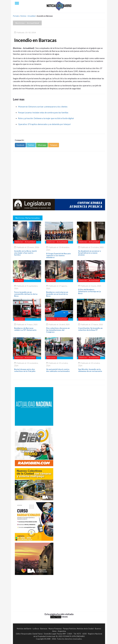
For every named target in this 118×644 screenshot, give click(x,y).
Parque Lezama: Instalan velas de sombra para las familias (43, 112)
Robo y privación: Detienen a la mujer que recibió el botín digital (46, 118)
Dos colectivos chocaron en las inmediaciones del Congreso (58, 330)
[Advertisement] (59, 173)
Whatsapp (42, 145)
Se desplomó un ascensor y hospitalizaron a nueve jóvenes (90, 253)
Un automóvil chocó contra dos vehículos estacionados (58, 370)
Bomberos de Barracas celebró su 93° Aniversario (25, 329)
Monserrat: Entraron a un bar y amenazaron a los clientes (43, 107)
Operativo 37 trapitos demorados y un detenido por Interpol (44, 124)
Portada (16, 16)
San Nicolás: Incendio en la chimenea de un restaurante (90, 370)
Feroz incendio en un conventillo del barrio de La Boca (26, 294)
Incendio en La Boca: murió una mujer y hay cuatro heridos (25, 253)
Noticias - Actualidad (28, 16)
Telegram (54, 145)
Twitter (31, 145)
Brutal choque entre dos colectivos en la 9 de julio (25, 370)
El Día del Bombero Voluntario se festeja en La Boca (90, 291)
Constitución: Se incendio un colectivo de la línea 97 (90, 329)
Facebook (20, 145)
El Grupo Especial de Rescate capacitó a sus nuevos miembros (58, 255)
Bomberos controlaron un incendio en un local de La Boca (57, 294)
